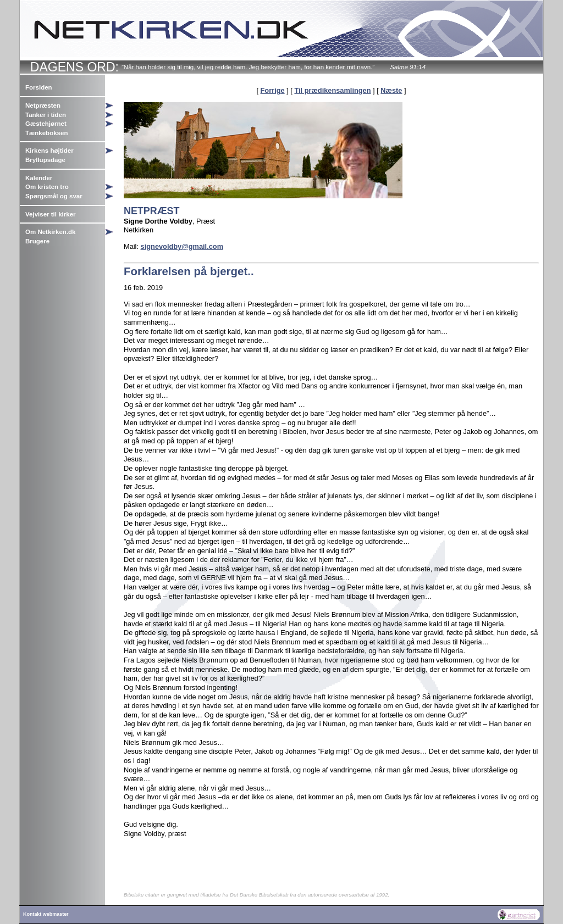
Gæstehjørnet (46, 124)
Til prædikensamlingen (332, 90)
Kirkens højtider (49, 151)
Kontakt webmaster (46, 914)
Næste (391, 90)
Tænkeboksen (46, 133)
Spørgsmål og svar (54, 196)
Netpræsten (43, 105)
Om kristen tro (47, 187)
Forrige (273, 90)
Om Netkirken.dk (51, 232)
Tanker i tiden (46, 115)
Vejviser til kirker (51, 214)
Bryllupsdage (45, 160)
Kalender (39, 178)
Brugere (37, 241)
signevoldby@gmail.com (182, 246)
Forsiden (39, 87)
